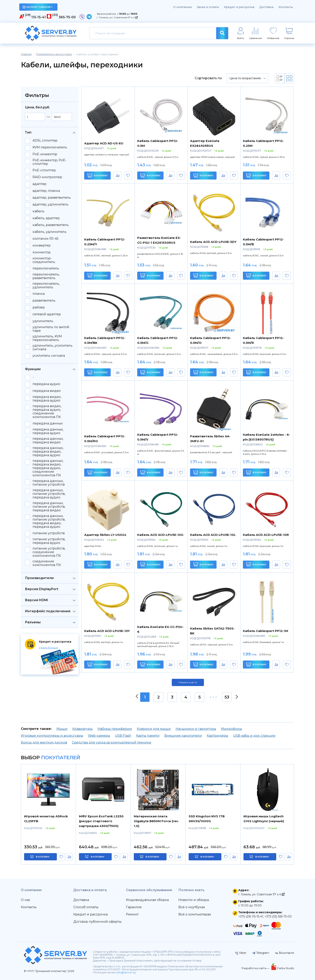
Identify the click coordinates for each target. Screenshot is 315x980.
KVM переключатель (50, 147)
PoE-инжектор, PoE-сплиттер (50, 162)
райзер (39, 307)
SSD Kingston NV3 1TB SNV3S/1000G (207, 819)
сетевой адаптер (47, 314)
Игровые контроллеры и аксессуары (52, 736)
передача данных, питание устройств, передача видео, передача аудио (49, 521)
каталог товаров (37, 7)
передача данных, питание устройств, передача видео (49, 507)
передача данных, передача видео (48, 441)
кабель (38, 211)
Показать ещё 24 (188, 682)
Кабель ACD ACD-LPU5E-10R (266, 535)
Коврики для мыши (154, 729)
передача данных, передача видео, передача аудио (48, 452)
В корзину (98, 175)
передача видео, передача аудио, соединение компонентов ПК (47, 412)
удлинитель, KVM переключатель (47, 338)
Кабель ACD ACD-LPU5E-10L (213, 535)
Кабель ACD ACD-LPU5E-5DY (213, 242)
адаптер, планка (46, 191)
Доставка (266, 7)
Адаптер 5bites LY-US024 (105, 535)
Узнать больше (49, 648)
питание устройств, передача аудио (49, 541)
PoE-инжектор (45, 154)
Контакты (286, 7)
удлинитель (43, 321)
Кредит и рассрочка (239, 7)
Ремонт (132, 914)
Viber (241, 953)
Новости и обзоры (194, 900)
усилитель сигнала (49, 356)
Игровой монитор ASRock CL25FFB (46, 819)
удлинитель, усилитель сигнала (53, 347)
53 (227, 697)
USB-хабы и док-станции (254, 736)
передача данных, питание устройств (49, 483)
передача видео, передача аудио (47, 399)
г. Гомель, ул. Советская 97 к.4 (117, 17)
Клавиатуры (82, 729)
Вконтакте (285, 953)
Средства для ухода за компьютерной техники (112, 742)
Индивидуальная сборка (147, 900)
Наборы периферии (115, 729)
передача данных (48, 423)
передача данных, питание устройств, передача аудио (49, 494)
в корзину (43, 857)
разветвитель (44, 301)
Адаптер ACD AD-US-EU (104, 143)
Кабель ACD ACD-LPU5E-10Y (107, 631)
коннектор (42, 252)
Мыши (62, 729)
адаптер (39, 184)
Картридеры (217, 736)
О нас (26, 900)
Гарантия (134, 907)
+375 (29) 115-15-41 (251, 916)
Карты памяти (148, 736)
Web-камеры (99, 736)
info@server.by (126, 972)
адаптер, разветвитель (52, 198)
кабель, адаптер (46, 218)
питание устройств (49, 533)
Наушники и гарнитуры (196, 729)
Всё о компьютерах (195, 914)
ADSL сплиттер (45, 141)
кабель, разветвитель (51, 225)
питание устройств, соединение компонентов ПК (49, 552)
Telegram (261, 953)
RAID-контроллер (47, 177)
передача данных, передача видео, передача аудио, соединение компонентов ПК (48, 468)
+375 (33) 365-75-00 (278, 916)
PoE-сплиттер (44, 170)
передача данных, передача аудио (48, 431)
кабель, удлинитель (50, 232)
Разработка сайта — (256, 968)
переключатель (46, 268)
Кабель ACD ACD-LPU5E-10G (160, 535)
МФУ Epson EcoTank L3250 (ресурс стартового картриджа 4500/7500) (101, 821)
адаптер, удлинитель (51, 204)
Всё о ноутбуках (192, 907)
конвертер (42, 246)
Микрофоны (232, 729)
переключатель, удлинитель (46, 286)
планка (39, 294)
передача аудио (46, 384)
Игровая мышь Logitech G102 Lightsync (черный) (264, 819)
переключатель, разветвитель (46, 276)
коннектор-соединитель (44, 260)
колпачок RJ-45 (46, 239)
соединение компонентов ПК (47, 563)
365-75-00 (67, 17)
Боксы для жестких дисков (44, 742)
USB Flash (123, 736)
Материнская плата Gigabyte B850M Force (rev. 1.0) (156, 821)
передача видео (47, 391)
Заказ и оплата (208, 7)
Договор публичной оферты (97, 922)
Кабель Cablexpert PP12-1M (265, 631)
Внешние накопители (183, 736)
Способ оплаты (86, 907)
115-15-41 (39, 17)
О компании (183, 7)
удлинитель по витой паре (51, 329)
